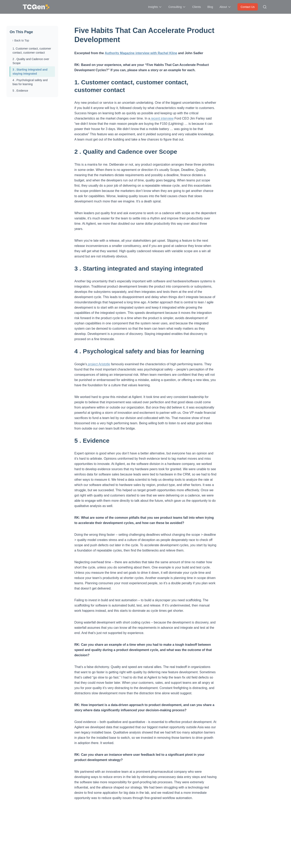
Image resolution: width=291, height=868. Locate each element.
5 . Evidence (20, 91)
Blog (210, 7)
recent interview (162, 118)
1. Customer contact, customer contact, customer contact (32, 51)
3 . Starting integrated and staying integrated (30, 72)
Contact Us (248, 7)
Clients (197, 7)
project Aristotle (99, 364)
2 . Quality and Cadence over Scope (31, 61)
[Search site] (265, 7)
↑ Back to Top (21, 40)
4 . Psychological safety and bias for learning (30, 82)
